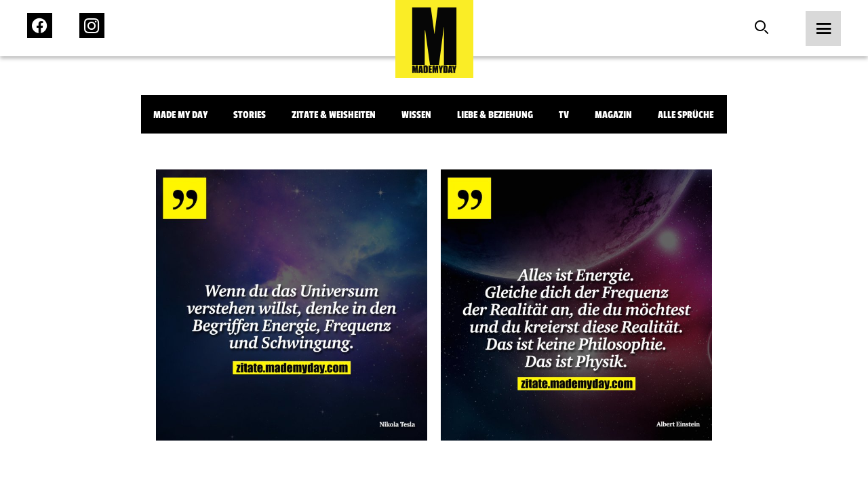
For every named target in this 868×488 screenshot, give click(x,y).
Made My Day (180, 115)
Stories (250, 115)
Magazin (613, 115)
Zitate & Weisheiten (334, 115)
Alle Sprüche (686, 115)
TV (564, 115)
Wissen (416, 115)
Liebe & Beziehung (495, 115)
